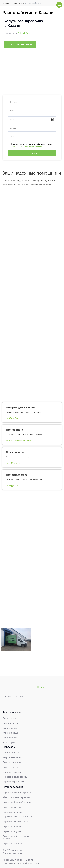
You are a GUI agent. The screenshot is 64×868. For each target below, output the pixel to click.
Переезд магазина (12, 762)
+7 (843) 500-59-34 (15, 696)
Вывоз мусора (10, 742)
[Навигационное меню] (59, 5)
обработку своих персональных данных (27, 146)
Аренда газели (10, 718)
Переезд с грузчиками (14, 782)
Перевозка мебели (12, 807)
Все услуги (19, 3)
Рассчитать (32, 153)
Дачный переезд (11, 752)
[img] (10, 704)
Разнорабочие (10, 738)
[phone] (32, 137)
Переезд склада (11, 767)
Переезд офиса (14, 430)
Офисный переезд (12, 772)
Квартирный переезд (13, 757)
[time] (32, 128)
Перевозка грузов (16, 452)
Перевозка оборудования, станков (16, 837)
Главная (6, 3)
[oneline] (32, 102)
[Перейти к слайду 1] (32, 88)
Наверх (41, 687)
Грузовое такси (10, 723)
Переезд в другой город (15, 777)
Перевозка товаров (17, 475)
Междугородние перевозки (21, 407)
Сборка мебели (10, 728)
